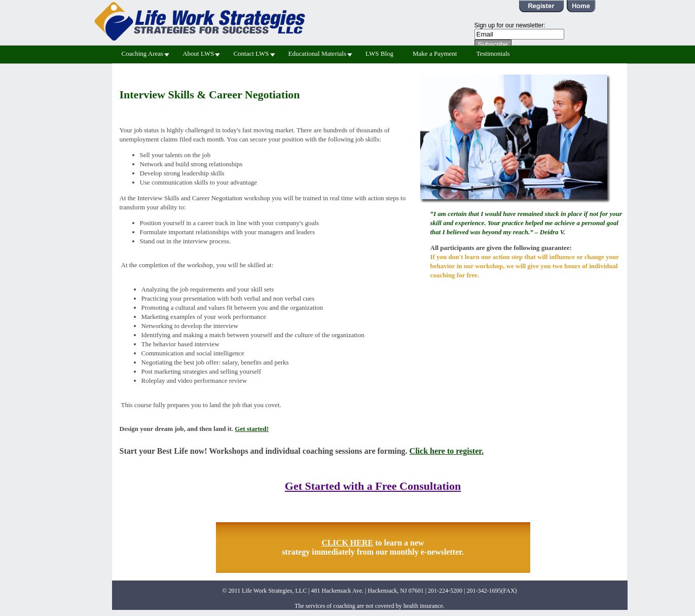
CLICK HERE (347, 543)
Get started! (252, 429)
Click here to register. (447, 451)
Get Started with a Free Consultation (373, 486)
